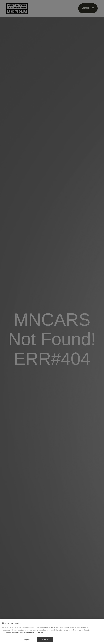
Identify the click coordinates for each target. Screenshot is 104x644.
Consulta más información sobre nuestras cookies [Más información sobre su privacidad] (23, 634)
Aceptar (45, 641)
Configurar (26, 641)
